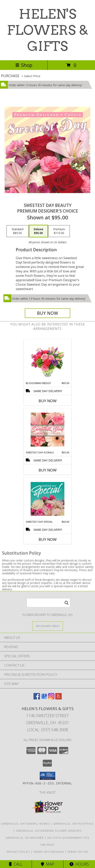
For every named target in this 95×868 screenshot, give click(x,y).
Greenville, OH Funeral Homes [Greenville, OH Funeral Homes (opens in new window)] (25, 824)
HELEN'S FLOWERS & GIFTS (47, 30)
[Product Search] (48, 603)
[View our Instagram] (51, 698)
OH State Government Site (68, 838)
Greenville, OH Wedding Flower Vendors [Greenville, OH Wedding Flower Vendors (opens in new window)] (49, 831)
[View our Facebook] (37, 698)
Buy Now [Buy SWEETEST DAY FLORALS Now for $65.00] (48, 470)
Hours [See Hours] (79, 864)
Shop (24, 65)
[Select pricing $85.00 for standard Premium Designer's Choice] (18, 231)
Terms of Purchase (49, 852)
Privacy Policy (18, 852)
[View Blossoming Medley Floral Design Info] (47, 360)
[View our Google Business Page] (44, 698)
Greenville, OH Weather (25, 838)
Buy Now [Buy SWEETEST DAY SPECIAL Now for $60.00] (48, 539)
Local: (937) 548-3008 (48, 730)
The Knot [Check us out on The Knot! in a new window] (47, 792)
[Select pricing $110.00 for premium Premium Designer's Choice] (59, 231)
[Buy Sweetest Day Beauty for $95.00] (48, 313)
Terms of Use (78, 852)
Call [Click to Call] (16, 864)
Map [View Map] (48, 864)
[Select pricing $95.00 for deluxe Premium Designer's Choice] (38, 231)
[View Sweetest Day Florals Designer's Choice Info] (47, 430)
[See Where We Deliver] (48, 626)
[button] (47, 776)
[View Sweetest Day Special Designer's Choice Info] (47, 499)
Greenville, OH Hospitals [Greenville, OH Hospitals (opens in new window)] (74, 824)
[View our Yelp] (58, 698)
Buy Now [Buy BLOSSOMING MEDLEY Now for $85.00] (48, 401)
